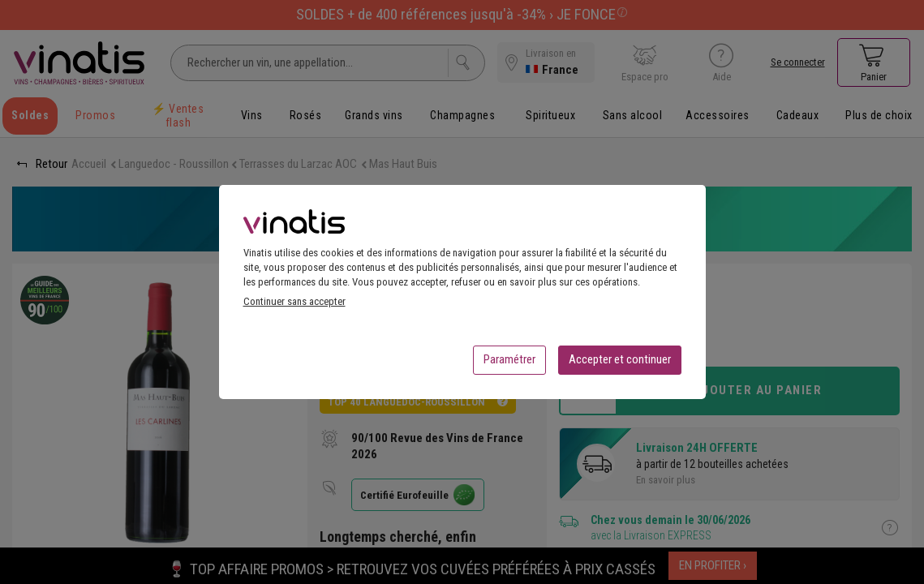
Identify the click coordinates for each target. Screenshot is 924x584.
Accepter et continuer (620, 364)
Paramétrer (509, 364)
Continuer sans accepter (294, 306)
